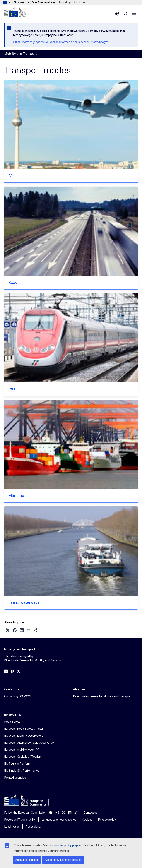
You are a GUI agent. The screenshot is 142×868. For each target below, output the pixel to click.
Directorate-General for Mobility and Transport (102, 696)
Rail (12, 389)
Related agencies (15, 778)
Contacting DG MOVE (18, 696)
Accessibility (33, 827)
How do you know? (72, 2)
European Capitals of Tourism (23, 757)
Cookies (87, 820)
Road (13, 282)
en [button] (117, 14)
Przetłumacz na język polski (31, 42)
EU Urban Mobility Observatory (24, 736)
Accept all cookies (27, 860)
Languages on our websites (59, 820)
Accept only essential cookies (63, 860)
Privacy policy (107, 820)
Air (11, 176)
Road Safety (12, 722)
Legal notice (12, 827)
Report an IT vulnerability (20, 820)
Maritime (16, 496)
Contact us (90, 813)
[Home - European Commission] (15, 12)
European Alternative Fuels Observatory (29, 743)
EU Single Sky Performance (22, 771)
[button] (8, 630)
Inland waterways (24, 602)
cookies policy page (66, 845)
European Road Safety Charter (24, 729)
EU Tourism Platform (17, 764)
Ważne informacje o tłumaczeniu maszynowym (79, 42)
